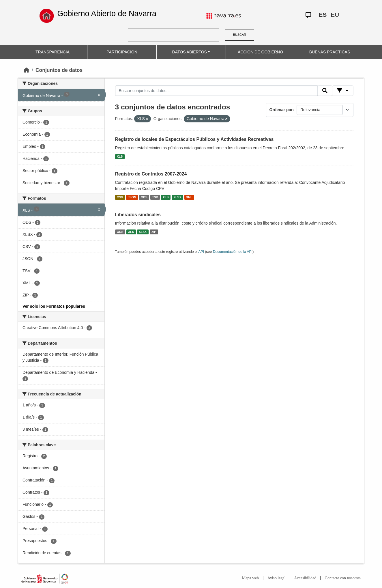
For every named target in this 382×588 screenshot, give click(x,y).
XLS (120, 156)
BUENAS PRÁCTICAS (330, 52)
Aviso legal (277, 578)
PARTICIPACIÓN (122, 52)
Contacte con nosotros (343, 578)
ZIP (154, 232)
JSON (132, 197)
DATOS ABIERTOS (190, 52)
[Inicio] (27, 70)
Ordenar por (281, 110)
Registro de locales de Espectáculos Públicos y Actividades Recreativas (194, 139)
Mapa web (251, 578)
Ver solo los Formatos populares (54, 306)
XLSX (177, 197)
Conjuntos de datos (59, 70)
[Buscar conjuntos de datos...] (216, 91)
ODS (144, 197)
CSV (120, 197)
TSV (155, 197)
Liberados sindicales (138, 215)
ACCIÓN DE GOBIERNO (260, 52)
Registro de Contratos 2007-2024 (151, 174)
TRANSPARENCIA (53, 52)
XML (189, 197)
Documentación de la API (233, 252)
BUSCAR (239, 35)
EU (335, 15)
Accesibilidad (305, 578)
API (201, 252)
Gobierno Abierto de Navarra (107, 14)
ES (323, 15)
